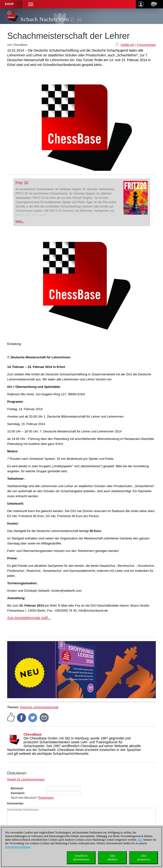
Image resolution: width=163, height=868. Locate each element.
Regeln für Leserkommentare (26, 779)
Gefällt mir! (127, 45)
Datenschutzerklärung (18, 847)
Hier (140, 840)
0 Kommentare (146, 45)
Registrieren (46, 798)
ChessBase (33, 734)
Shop (9, 4)
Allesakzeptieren (143, 858)
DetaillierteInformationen (81, 858)
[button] (31, 4)
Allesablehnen (112, 858)
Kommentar (15, 803)
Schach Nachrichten (45, 19)
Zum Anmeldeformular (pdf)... (29, 618)
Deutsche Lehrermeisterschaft (39, 707)
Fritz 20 (22, 183)
